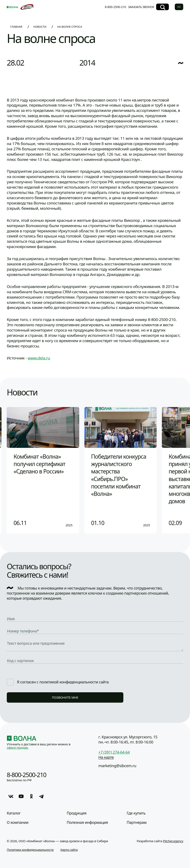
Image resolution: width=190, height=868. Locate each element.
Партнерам (137, 822)
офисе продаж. (18, 747)
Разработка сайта (160, 841)
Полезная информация (87, 822)
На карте (106, 757)
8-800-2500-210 (115, 7)
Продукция (76, 813)
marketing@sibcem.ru (117, 766)
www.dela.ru (39, 358)
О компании (18, 822)
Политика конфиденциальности (30, 850)
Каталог (14, 813)
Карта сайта (69, 850)
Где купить (136, 813)
